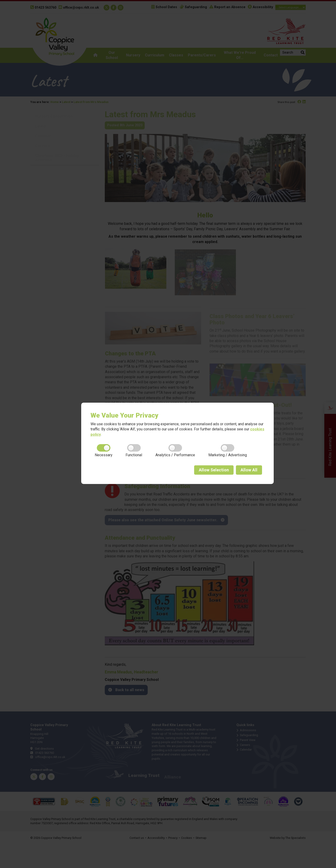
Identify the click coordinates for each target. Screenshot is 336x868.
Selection (214, 470)
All (249, 470)
